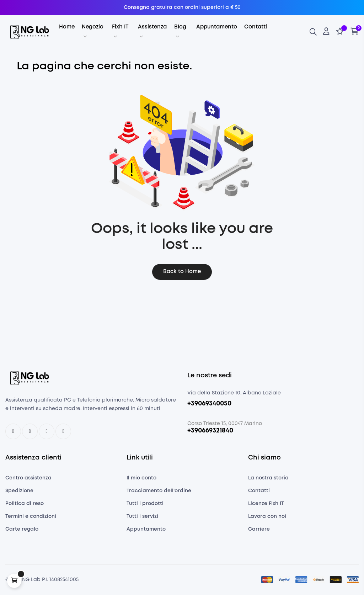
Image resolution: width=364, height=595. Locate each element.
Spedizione (19, 491)
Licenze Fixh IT (266, 504)
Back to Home (182, 272)
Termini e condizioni (31, 516)
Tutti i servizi (142, 516)
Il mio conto (141, 478)
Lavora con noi (267, 516)
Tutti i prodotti (145, 504)
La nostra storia (268, 478)
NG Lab (31, 580)
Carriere (259, 529)
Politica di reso (25, 504)
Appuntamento (146, 529)
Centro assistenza (28, 478)
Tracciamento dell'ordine (159, 491)
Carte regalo (22, 529)
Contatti (259, 491)
